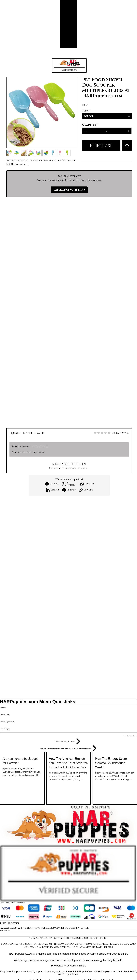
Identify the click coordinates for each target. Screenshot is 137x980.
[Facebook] (52, 484)
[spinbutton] (107, 131)
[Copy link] (86, 490)
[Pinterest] (69, 490)
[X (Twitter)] (69, 484)
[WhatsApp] (87, 484)
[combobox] (107, 116)
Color (86, 111)
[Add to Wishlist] (127, 146)
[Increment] (129, 131)
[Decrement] (85, 131)
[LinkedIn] (52, 490)
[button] (69, 65)
